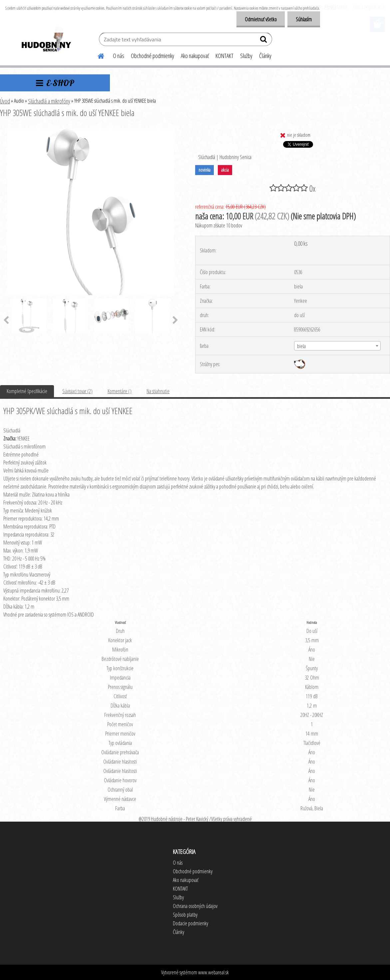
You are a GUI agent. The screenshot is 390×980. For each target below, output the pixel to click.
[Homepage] (97, 55)
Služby (246, 56)
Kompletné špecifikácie (27, 391)
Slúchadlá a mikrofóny (49, 101)
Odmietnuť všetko (260, 19)
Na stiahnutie (158, 391)
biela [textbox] (301, 346)
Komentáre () (120, 391)
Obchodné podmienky (153, 56)
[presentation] (175, 320)
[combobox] (337, 346)
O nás (119, 56)
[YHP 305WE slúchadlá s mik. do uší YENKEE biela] (91, 131)
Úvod (5, 101)
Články (265, 56)
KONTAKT (224, 56)
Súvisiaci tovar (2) (77, 391)
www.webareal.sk (213, 972)
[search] (264, 41)
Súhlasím (304, 19)
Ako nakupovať (195, 56)
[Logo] (46, 40)
